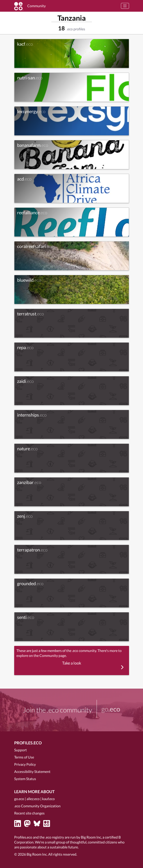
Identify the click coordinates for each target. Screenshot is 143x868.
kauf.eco (48, 799)
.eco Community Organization (37, 806)
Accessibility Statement (32, 771)
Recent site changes (29, 813)
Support (20, 750)
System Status (25, 779)
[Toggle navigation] (125, 6)
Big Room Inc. (37, 854)
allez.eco (33, 799)
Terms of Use (24, 757)
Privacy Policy (25, 764)
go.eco (19, 799)
